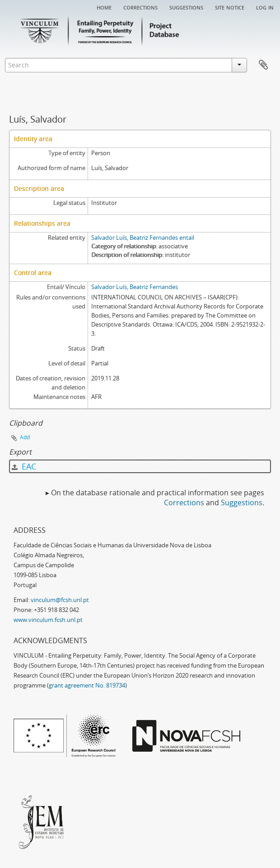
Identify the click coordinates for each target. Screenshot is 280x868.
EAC (24, 466)
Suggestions (186, 7)
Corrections (140, 7)
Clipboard (263, 65)
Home (104, 7)
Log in (265, 7)
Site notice (230, 7)
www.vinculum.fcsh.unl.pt (48, 620)
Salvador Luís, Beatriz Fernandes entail (143, 237)
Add (25, 437)
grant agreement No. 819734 (87, 685)
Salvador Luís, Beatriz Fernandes (135, 287)
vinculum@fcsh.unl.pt (60, 600)
